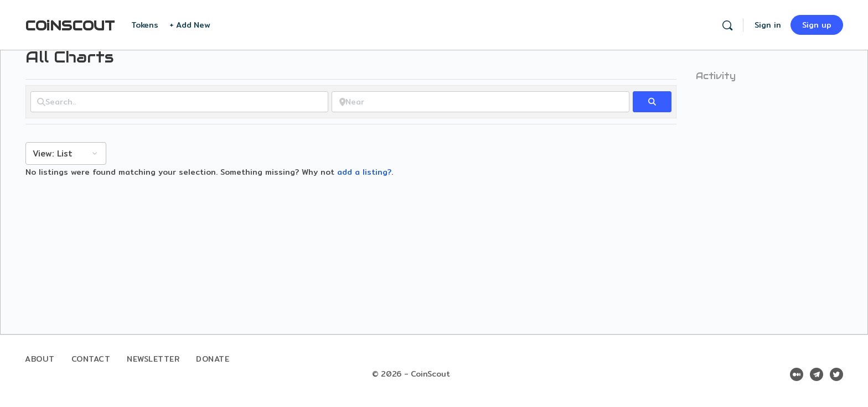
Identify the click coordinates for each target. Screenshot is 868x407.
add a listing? (364, 172)
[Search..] (179, 102)
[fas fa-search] (652, 102)
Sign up (817, 25)
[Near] (480, 102)
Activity (715, 76)
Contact (91, 359)
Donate (213, 359)
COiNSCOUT (70, 26)
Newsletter (153, 359)
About (40, 359)
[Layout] (66, 153)
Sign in (768, 25)
